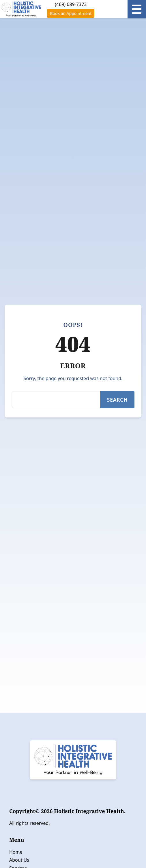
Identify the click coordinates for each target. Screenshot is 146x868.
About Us (19, 860)
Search (117, 400)
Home (16, 852)
